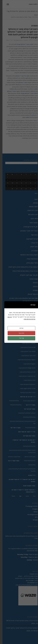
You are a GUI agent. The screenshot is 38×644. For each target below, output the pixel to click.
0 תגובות (23, 40)
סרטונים (33, 283)
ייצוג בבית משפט (30, 210)
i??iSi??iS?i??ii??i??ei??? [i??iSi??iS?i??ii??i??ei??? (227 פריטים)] (28, 428)
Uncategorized (15, 40)
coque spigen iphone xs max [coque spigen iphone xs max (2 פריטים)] (25, 388)
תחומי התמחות (31, 207)
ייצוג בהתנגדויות (30, 214)
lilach (5, 40)
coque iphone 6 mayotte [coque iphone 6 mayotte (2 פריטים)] (26, 343)
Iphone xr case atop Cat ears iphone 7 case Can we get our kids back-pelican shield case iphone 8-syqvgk (20, 33)
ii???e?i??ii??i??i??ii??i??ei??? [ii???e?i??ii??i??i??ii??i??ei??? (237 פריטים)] (27, 446)
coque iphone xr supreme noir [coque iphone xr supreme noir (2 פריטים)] (25, 376)
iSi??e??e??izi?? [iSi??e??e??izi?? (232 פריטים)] (29, 465)
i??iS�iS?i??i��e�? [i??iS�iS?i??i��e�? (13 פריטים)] (13, 428)
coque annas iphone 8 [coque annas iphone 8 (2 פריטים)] (21, 339)
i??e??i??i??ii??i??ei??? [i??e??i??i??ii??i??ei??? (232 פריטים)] (12, 401)
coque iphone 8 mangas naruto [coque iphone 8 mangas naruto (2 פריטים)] (25, 368)
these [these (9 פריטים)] (11, 496)
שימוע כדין (32, 251)
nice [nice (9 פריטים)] (32, 496)
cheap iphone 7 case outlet (22, 44)
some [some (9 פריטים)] (25, 496)
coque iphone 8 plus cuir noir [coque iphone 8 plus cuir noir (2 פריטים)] (25, 372)
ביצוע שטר (32, 235)
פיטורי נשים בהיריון (30, 263)
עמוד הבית (32, 17)
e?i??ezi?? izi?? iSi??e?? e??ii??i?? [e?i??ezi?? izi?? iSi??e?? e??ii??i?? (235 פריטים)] (25, 393)
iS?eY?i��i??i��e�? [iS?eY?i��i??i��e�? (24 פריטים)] (11, 461)
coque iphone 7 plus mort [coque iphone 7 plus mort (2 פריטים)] (26, 356)
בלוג (34, 517)
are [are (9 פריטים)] (32, 339)
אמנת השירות (31, 279)
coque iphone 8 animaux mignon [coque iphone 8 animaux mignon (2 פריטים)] (24, 360)
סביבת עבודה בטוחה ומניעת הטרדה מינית (23, 271)
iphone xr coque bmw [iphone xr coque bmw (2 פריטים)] (12, 457)
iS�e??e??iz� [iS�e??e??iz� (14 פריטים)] (29, 475)
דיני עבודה (32, 243)
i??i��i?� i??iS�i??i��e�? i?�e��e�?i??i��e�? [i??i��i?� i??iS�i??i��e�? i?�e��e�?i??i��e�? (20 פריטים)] (21, 441)
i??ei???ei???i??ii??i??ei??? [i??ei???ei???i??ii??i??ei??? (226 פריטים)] (13, 405)
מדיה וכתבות (31, 309)
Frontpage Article (29, 506)
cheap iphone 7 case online (27, 93)
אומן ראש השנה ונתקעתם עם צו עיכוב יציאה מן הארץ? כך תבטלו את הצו (21, 300)
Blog (27, 17)
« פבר (34, 193)
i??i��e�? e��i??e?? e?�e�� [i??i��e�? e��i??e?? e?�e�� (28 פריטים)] (24, 432)
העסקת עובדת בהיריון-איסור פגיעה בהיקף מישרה (21, 267)
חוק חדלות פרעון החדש (28, 227)
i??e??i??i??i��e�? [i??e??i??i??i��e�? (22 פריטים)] (28, 405)
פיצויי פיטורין (32, 247)
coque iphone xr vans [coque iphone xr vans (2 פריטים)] (27, 380)
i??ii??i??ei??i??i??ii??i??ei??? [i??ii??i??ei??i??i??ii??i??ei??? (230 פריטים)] (27, 417)
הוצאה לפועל (31, 223)
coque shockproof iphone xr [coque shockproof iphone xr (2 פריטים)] (25, 384)
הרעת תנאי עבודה (30, 259)
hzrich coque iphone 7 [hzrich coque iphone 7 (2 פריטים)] (27, 401)
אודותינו (33, 203)
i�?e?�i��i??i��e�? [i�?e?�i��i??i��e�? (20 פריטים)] (27, 486)
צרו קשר (33, 305)
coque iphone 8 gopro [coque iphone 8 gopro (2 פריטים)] (27, 364)
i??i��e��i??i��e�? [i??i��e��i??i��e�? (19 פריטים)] (27, 436)
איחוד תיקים (32, 219)
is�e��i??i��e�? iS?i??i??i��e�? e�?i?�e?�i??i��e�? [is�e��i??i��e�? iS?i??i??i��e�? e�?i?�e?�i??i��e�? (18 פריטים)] (20, 480)
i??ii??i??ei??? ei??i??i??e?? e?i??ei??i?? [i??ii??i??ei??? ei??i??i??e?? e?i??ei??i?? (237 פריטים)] (24, 413)
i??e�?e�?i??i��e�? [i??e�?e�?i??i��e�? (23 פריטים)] (27, 409)
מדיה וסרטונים (31, 312)
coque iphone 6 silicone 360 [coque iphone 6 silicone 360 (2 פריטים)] (25, 347)
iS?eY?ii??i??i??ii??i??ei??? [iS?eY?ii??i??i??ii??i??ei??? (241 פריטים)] (27, 461)
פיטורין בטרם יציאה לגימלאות (26, 255)
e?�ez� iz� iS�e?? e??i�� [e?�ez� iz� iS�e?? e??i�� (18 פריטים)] (25, 397)
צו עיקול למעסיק (30, 294)
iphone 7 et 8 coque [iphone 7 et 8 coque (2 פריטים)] (28, 457)
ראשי (34, 199)
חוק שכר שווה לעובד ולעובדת (26, 275)
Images (33, 509)
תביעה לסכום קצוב (29, 239)
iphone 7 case (20, 82)
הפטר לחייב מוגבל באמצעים (27, 231)
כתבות (33, 316)
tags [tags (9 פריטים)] (18, 496)
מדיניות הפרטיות (30, 320)
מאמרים (33, 290)
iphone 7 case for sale (20, 76)
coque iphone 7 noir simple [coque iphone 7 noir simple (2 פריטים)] (26, 351)
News (33, 512)
